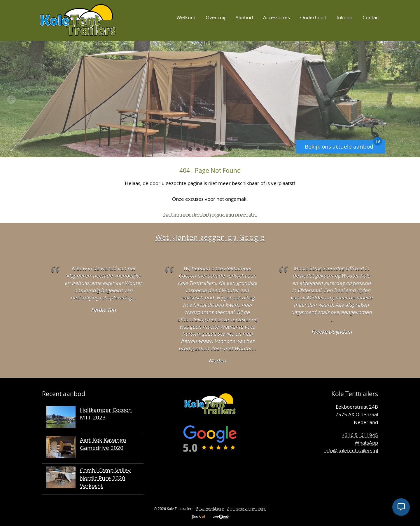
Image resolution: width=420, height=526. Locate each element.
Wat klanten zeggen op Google (210, 237)
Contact (371, 17)
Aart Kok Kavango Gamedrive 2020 (103, 444)
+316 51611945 (360, 435)
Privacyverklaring (210, 508)
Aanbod (244, 17)
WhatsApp (366, 443)
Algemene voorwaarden (247, 508)
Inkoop (344, 17)
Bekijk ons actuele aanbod (343, 145)
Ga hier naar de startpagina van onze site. (210, 214)
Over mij (215, 17)
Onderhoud (313, 17)
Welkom (186, 17)
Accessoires (276, 17)
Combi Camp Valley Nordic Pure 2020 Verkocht (105, 478)
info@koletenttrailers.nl (351, 451)
